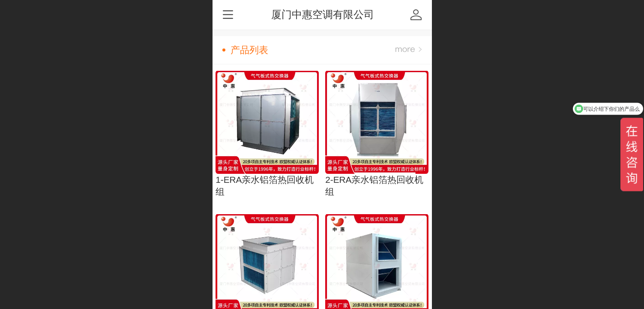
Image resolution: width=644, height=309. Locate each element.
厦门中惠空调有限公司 (323, 14)
